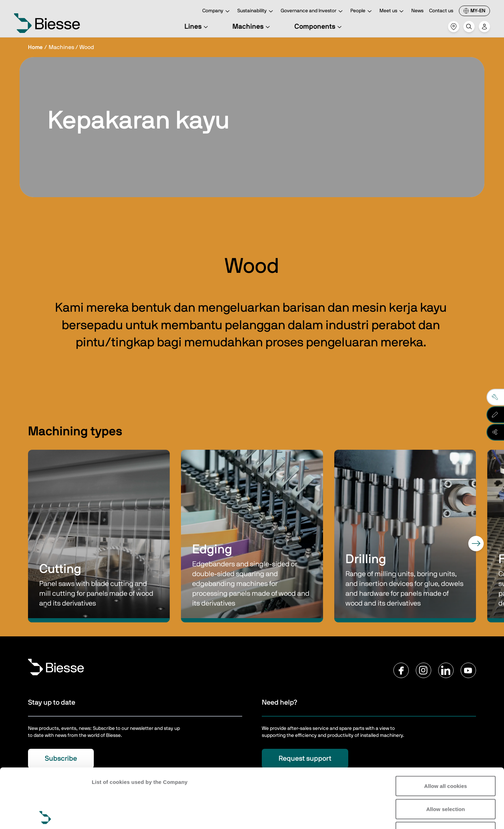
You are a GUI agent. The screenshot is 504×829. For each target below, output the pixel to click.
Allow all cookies (446, 727)
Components (319, 27)
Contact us (441, 11)
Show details (108, 815)
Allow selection (446, 750)
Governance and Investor (313, 11)
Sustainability (256, 11)
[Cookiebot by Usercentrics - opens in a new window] (45, 815)
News (417, 11)
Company (217, 11)
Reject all (446, 772)
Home (35, 47)
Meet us (393, 11)
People (362, 11)
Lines (197, 27)
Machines (252, 27)
